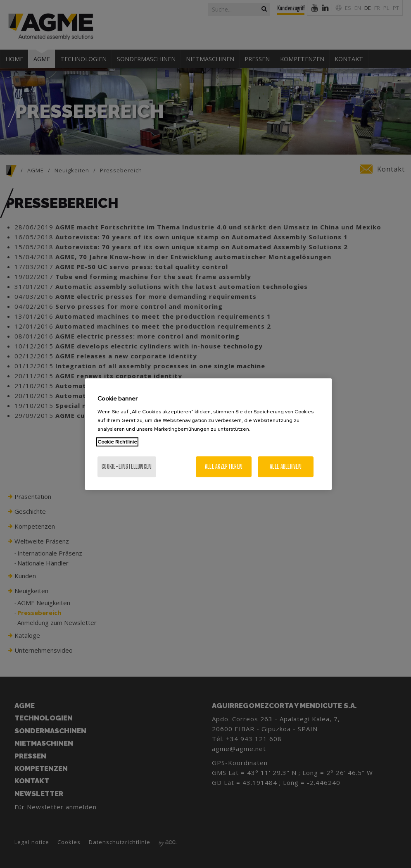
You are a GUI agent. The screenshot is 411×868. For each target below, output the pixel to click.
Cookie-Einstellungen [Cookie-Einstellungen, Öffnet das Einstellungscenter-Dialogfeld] (127, 466)
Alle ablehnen (286, 466)
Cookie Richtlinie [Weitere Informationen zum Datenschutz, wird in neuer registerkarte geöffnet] (117, 442)
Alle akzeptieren (224, 466)
